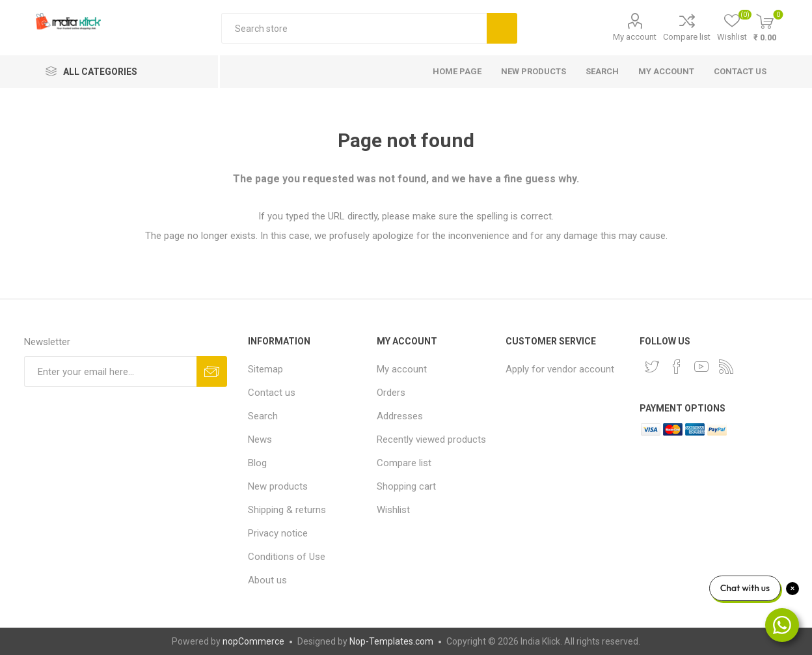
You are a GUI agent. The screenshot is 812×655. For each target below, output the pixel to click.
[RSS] (726, 367)
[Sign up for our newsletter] (110, 371)
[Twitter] (652, 367)
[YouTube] (701, 367)
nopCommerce (253, 641)
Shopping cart (406, 486)
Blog (257, 463)
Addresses (400, 416)
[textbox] (354, 28)
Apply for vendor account (560, 369)
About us (267, 580)
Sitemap (265, 369)
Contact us (740, 71)
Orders (391, 393)
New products (534, 71)
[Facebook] (677, 367)
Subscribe (212, 371)
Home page (457, 71)
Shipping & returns (287, 510)
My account (635, 37)
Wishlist (393, 510)
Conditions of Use (287, 557)
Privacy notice (278, 533)
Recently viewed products (431, 439)
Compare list (687, 37)
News (260, 439)
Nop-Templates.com (391, 641)
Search (502, 28)
